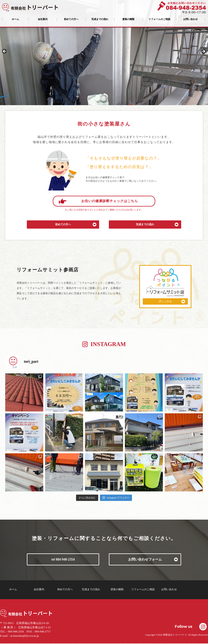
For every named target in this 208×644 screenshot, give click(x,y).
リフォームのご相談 (159, 19)
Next (203, 52)
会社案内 (43, 19)
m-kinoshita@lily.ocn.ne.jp (25, 636)
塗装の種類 (128, 19)
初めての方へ (71, 19)
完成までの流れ (100, 19)
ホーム (15, 19)
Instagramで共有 (203, 627)
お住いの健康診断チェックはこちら (110, 201)
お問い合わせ (190, 19)
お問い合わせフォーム (145, 559)
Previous (5, 52)
